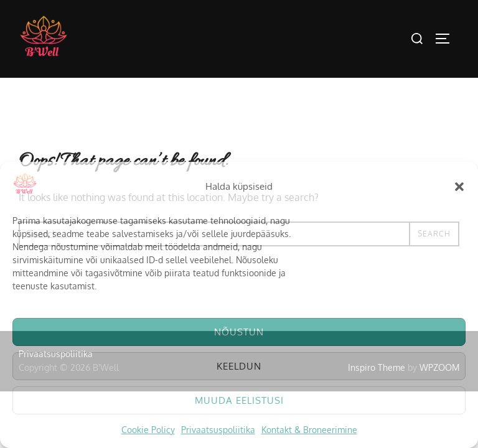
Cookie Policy (148, 430)
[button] (459, 187)
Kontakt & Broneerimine (309, 430)
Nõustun (239, 332)
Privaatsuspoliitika (218, 430)
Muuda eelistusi (239, 400)
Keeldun (239, 366)
